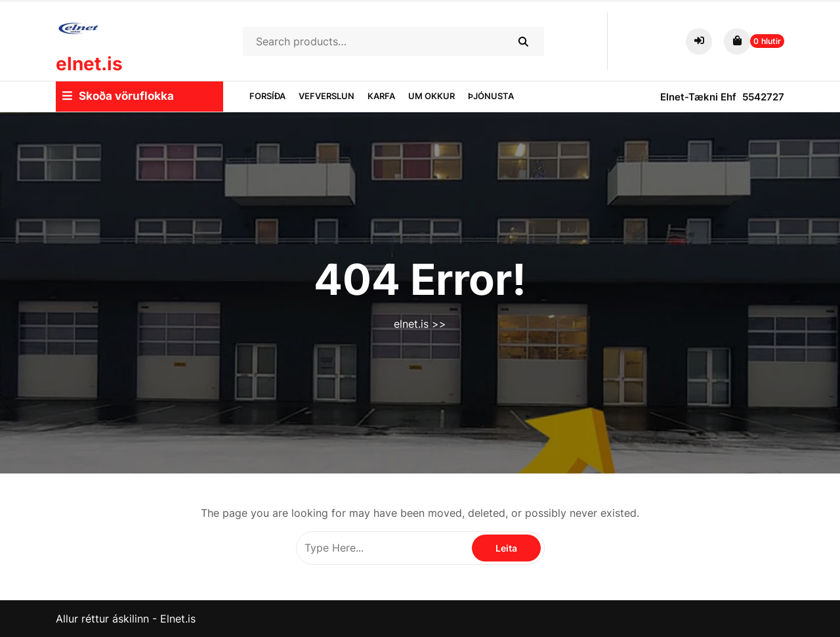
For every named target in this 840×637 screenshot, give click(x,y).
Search (523, 41)
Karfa (381, 96)
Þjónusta (491, 96)
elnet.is (89, 64)
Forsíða (267, 96)
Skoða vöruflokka (118, 96)
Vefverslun (326, 96)
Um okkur (431, 96)
